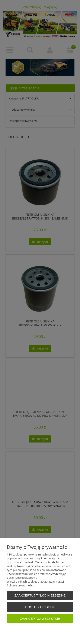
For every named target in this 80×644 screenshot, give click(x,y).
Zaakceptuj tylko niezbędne (40, 595)
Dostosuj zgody (40, 607)
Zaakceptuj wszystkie (40, 619)
